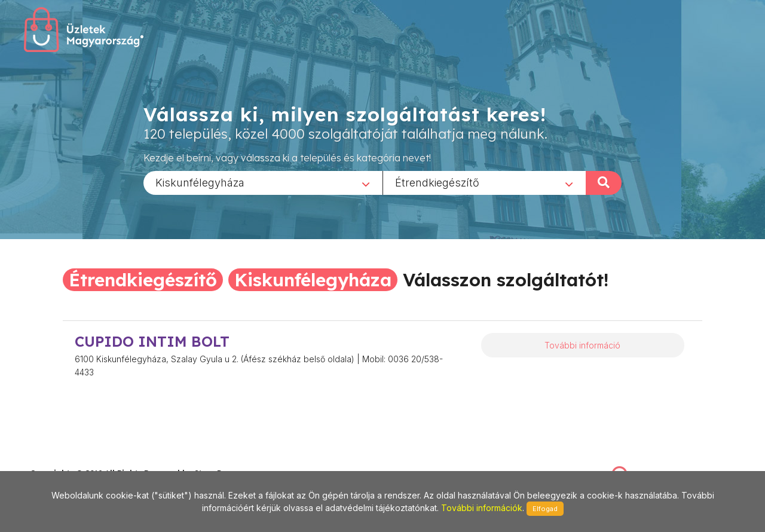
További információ (582, 345)
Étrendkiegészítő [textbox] (437, 182)
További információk (482, 508)
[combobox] (263, 182)
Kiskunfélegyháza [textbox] (200, 182)
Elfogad (545, 509)
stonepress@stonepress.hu (78, 460)
